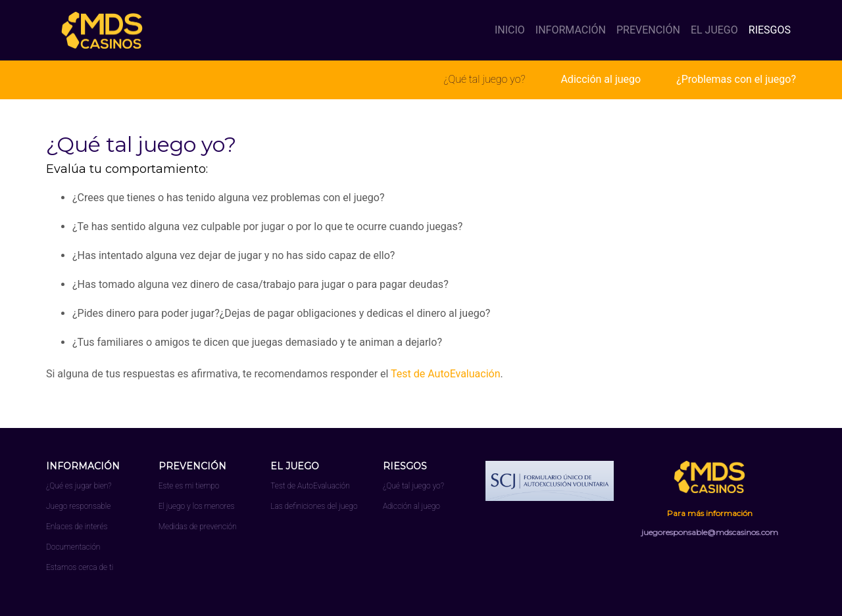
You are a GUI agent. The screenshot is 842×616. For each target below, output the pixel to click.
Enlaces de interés (77, 527)
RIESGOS (770, 30)
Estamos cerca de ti (80, 567)
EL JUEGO (714, 30)
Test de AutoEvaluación (445, 374)
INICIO (512, 29)
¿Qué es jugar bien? (79, 486)
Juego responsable (78, 506)
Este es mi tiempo (189, 486)
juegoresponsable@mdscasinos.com (710, 532)
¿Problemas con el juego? (736, 79)
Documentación (73, 547)
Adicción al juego (601, 79)
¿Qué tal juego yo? (484, 79)
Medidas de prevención (198, 527)
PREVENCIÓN (648, 30)
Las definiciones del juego (314, 506)
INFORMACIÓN (571, 30)
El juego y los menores (197, 506)
